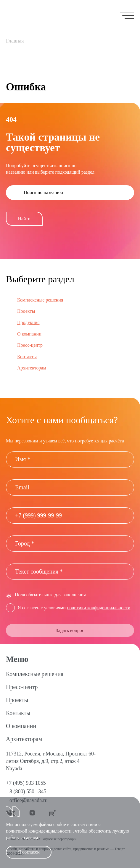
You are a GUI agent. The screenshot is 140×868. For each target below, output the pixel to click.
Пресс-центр (30, 345)
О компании (29, 334)
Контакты (27, 357)
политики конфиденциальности (99, 608)
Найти (24, 219)
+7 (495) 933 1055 (26, 783)
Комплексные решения (40, 300)
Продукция (28, 322)
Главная (15, 41)
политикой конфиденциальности (39, 831)
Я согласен (29, 852)
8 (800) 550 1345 (28, 792)
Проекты (26, 311)
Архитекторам (32, 368)
